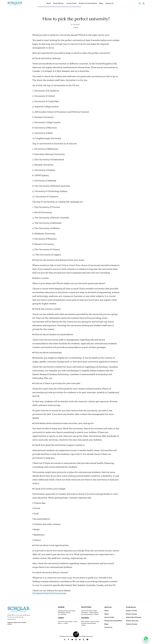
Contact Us (109, 3)
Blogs (101, 3)
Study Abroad (59, 3)
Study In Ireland (131, 614)
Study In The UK (131, 611)
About (49, 3)
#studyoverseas (60, 593)
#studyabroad (38, 593)
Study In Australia (132, 621)
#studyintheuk (49, 593)
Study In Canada (132, 624)
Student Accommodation (88, 3)
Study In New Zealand (133, 617)
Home (106, 611)
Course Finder (71, 3)
